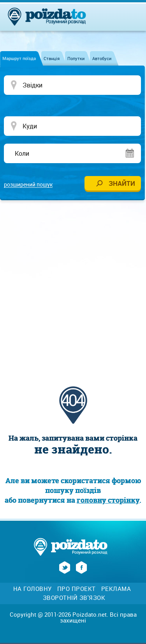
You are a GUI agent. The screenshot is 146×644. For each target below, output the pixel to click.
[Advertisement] (73, 285)
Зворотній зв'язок (74, 598)
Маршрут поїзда (19, 58)
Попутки (76, 58)
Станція (52, 58)
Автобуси (102, 58)
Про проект (77, 589)
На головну (33, 589)
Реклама (116, 589)
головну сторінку (108, 500)
